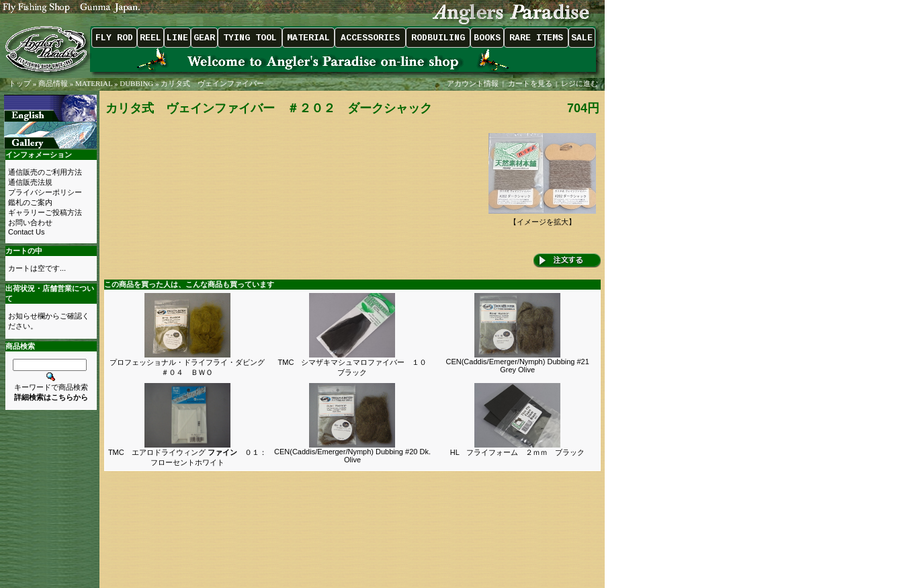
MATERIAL (94, 83)
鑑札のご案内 (30, 202)
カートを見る (530, 83)
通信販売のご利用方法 (45, 172)
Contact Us (26, 232)
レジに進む (581, 83)
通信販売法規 (30, 182)
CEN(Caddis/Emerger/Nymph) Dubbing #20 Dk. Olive (352, 456)
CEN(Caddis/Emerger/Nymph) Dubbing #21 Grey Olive (517, 366)
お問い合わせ (30, 222)
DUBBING (136, 83)
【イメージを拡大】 (542, 218)
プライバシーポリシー (45, 192)
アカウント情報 (473, 83)
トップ (20, 83)
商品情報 (53, 83)
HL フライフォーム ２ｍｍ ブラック (518, 452)
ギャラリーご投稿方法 (45, 212)
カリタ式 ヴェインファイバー (212, 83)
